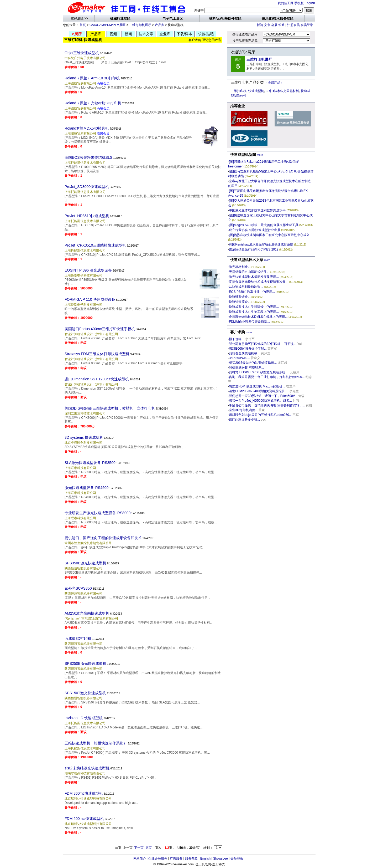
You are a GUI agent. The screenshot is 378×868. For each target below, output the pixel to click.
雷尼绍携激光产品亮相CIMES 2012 (254, 249)
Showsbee (220, 859)
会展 (274, 25)
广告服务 (176, 859)
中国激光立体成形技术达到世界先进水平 (257, 210)
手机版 (299, 3)
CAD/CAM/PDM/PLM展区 (107, 25)
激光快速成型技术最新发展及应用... (254, 277)
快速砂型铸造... (240, 297)
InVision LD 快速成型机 (84, 718)
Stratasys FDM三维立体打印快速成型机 (97, 354)
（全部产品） (274, 83)
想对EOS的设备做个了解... (248, 349)
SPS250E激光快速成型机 (85, 663)
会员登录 (307, 25)
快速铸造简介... (240, 302)
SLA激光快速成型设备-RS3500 (90, 463)
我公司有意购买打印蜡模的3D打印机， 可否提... (263, 344)
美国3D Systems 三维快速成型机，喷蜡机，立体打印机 (110, 408)
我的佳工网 (286, 3)
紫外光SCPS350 (78, 588)
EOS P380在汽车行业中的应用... (252, 292)
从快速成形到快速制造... (246, 287)
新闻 (260, 25)
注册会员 (293, 25)
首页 (83, 25)
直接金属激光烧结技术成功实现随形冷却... (259, 282)
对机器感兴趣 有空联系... (246, 367)
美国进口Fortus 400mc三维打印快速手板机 (100, 329)
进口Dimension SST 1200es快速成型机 (97, 379)
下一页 (139, 848)
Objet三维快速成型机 (82, 53)
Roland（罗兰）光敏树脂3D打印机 (93, 103)
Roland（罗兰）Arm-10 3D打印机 (92, 78)
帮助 (281, 25)
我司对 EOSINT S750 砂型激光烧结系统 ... (259, 372)
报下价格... (237, 339)
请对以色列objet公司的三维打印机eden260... (260, 415)
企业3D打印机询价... (243, 410)
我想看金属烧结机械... (244, 353)
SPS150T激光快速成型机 (85, 693)
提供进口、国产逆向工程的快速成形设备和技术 (103, 538)
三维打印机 (239, 91)
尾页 (149, 848)
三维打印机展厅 (140, 25)
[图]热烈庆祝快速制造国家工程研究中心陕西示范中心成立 (269, 235)
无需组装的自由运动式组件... (249, 272)
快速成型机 (256, 91)
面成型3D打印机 (78, 639)
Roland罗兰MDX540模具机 (87, 128)
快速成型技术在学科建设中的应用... (254, 307)
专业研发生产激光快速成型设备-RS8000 (98, 513)
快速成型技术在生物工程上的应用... (254, 312)
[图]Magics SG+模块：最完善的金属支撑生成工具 (264, 225)
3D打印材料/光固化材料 (282, 91)
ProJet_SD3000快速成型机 (87, 187)
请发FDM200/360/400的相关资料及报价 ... (259, 391)
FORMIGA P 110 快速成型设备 (90, 299)
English (310, 3)
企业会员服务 (158, 859)
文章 (267, 25)
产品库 (160, 25)
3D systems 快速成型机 (84, 437)
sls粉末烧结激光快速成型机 (87, 768)
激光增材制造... (240, 267)
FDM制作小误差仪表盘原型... (249, 322)
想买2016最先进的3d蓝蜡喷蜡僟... (253, 363)
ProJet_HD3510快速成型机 (87, 216)
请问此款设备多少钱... (244, 420)
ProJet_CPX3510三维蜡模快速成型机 (95, 245)
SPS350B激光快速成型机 (85, 563)
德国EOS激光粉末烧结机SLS (88, 157)
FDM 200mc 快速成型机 (84, 819)
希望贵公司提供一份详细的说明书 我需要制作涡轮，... (267, 405)
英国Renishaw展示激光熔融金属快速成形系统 (261, 244)
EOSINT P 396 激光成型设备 (88, 270)
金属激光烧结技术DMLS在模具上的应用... (258, 317)
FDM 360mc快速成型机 (84, 793)
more (260, 155)
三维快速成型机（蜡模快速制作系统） (96, 743)
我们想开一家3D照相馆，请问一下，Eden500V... (263, 396)
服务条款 (191, 859)
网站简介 (140, 859)
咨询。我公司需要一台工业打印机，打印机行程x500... (267, 377)
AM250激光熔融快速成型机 (87, 613)
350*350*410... (239, 358)
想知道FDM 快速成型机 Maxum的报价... (257, 386)
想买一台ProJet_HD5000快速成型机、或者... (260, 401)
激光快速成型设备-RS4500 (86, 488)
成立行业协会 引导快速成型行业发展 (254, 230)
